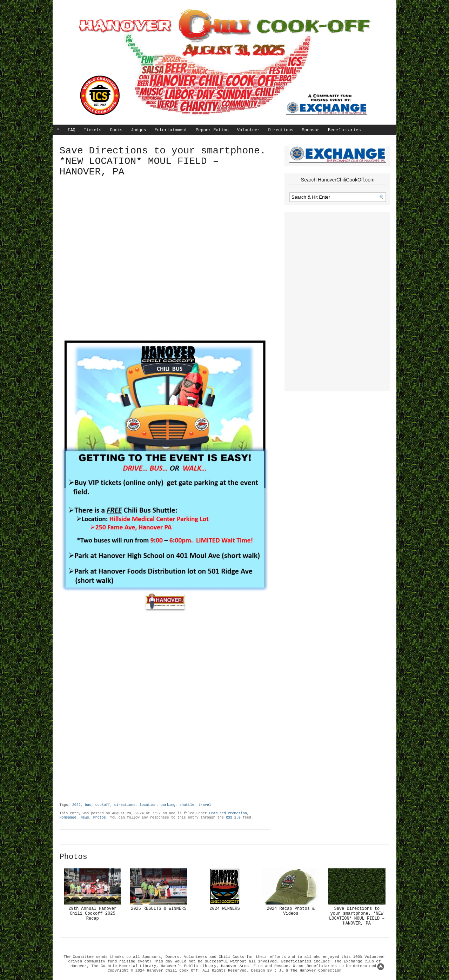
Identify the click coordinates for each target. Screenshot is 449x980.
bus (88, 805)
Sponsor (311, 130)
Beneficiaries (344, 130)
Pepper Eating (212, 130)
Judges (138, 130)
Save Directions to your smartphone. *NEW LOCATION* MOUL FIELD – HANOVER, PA (357, 916)
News (85, 818)
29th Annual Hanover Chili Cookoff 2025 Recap (92, 914)
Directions (281, 130)
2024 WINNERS (224, 909)
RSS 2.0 (233, 818)
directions (125, 805)
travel (205, 805)
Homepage (68, 818)
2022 (76, 805)
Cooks (116, 130)
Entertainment (171, 130)
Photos (100, 818)
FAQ (72, 130)
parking (168, 805)
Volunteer (249, 130)
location (148, 805)
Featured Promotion (228, 813)
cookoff (103, 805)
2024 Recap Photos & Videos (291, 911)
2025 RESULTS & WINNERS (159, 909)
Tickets (93, 130)
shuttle (187, 805)
